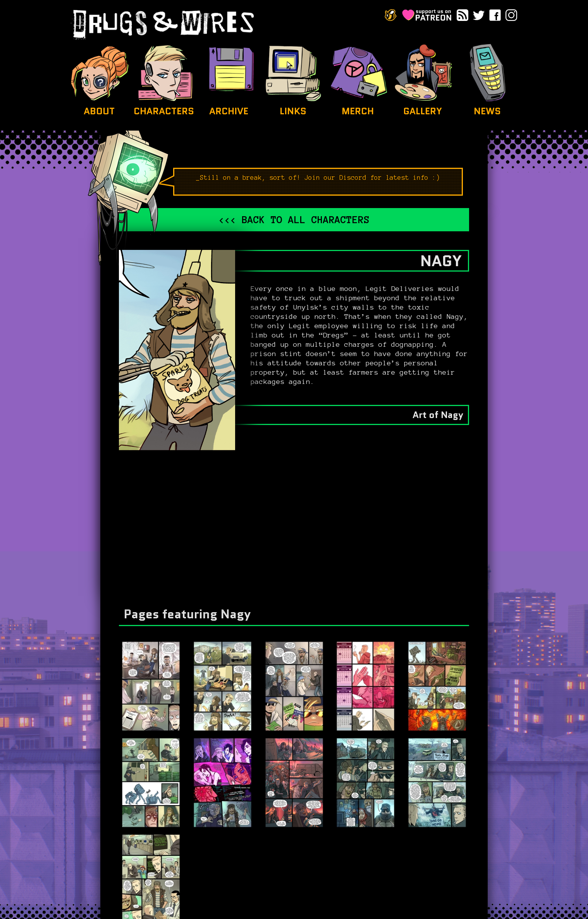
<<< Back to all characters (294, 220)
